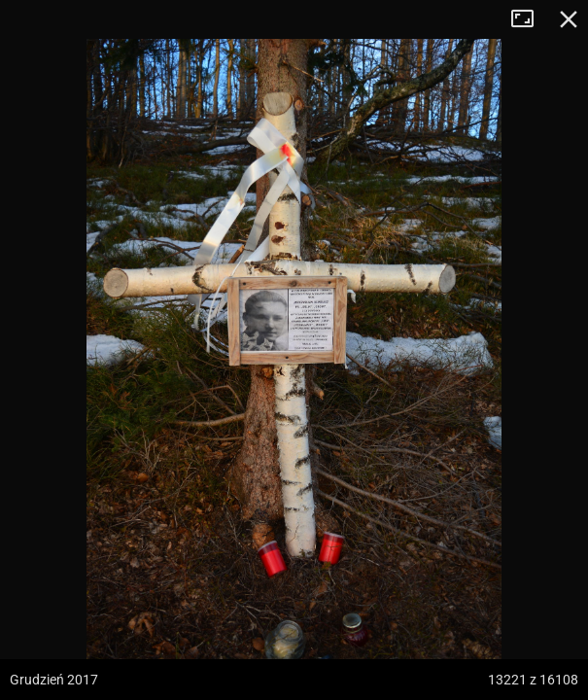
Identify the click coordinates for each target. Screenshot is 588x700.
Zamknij (569, 19)
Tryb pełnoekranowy (530, 19)
